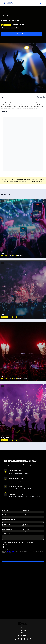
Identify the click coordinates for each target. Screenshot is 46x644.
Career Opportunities (23, 635)
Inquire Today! (22, 34)
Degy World (23, 630)
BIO (3, 97)
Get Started (23, 633)
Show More (4, 111)
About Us (23, 628)
